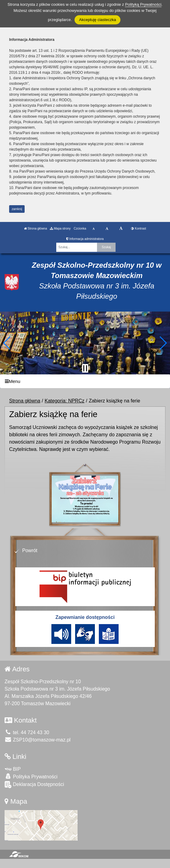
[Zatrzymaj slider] (85, 368)
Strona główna (36, 229)
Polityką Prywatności (143, 4)
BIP (13, 769)
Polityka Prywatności (31, 776)
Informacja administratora (85, 239)
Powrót (30, 550)
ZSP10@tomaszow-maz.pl (38, 740)
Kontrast (139, 229)
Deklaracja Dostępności (34, 785)
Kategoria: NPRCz (65, 401)
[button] (7, 343)
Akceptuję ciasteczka (97, 20)
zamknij (17, 209)
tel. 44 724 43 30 (27, 732)
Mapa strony (60, 229)
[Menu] (85, 381)
